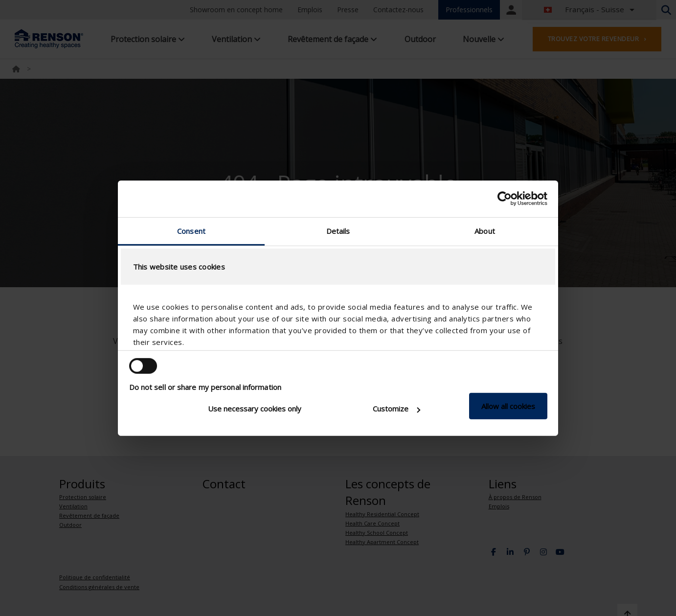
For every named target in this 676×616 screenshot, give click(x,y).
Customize (396, 409)
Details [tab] (338, 230)
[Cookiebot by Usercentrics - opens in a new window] (505, 199)
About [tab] (485, 230)
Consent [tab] (191, 230)
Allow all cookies (508, 406)
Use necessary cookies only (255, 409)
